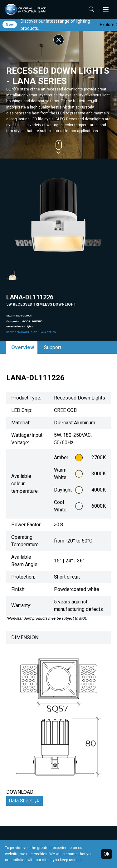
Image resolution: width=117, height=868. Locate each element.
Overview (23, 347)
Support (53, 347)
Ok (107, 854)
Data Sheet (24, 801)
